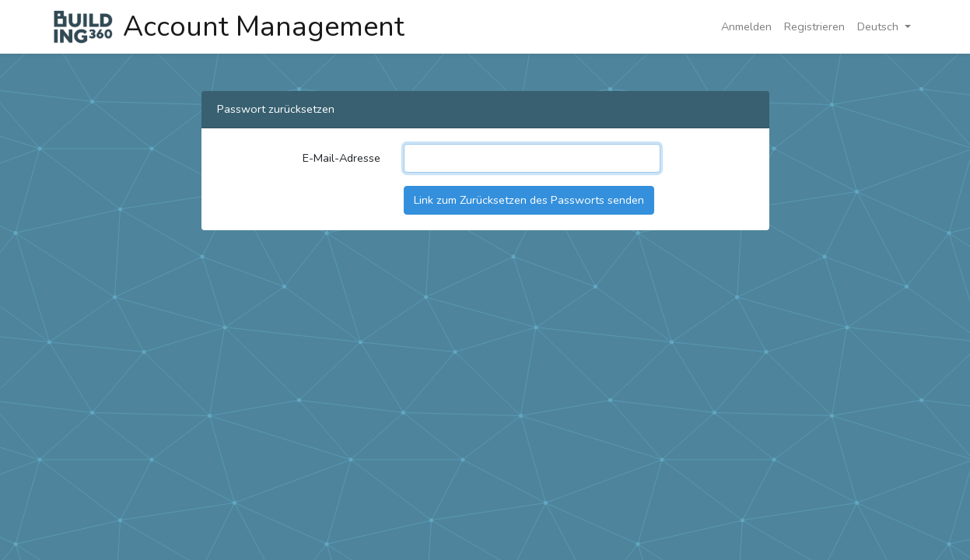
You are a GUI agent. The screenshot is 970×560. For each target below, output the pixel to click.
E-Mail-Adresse (341, 158)
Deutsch (879, 26)
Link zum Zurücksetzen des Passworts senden (529, 200)
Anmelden (746, 26)
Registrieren (814, 26)
